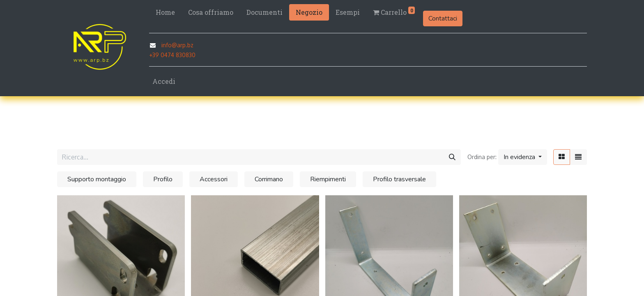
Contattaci (443, 18)
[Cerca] (452, 157)
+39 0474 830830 (172, 55)
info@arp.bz (177, 45)
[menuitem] (165, 12)
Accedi (164, 81)
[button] (523, 157)
